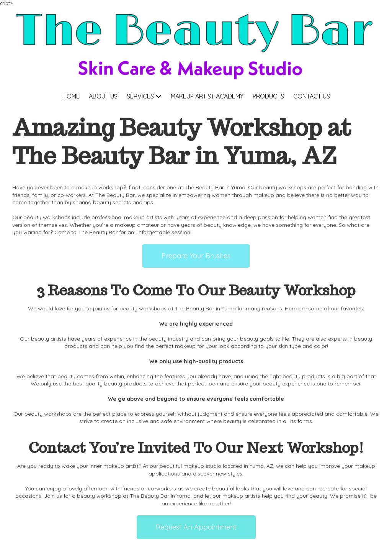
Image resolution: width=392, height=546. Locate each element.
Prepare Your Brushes (196, 256)
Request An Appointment (196, 527)
